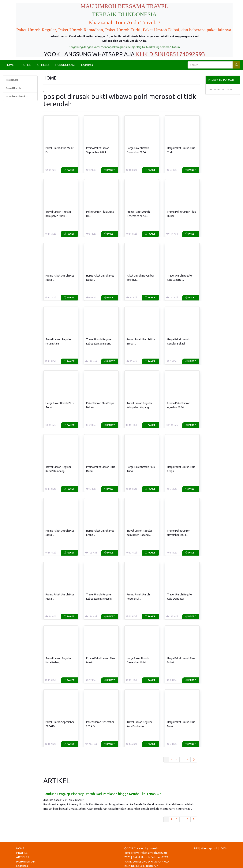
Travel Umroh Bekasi (17, 96)
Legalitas (87, 65)
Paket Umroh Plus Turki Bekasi (220, 89)
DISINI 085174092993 (177, 54)
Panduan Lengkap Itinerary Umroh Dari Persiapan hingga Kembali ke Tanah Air (102, 794)
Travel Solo (12, 80)
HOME (10, 65)
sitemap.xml (209, 848)
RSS (196, 848)
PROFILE (25, 65)
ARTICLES (43, 65)
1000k (223, 848)
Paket (69, 170)
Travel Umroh (13, 88)
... (182, 760)
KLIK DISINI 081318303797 (141, 866)
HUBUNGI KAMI (65, 65)
